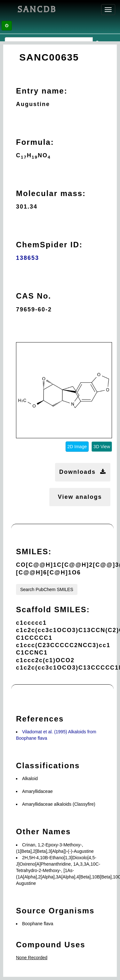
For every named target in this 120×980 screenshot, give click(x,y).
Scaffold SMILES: (53, 609)
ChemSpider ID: (49, 245)
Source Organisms (55, 911)
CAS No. (34, 296)
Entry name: (42, 91)
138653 (28, 258)
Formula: (35, 142)
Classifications (48, 766)
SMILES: (34, 552)
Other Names (43, 832)
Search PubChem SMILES (47, 589)
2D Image (77, 447)
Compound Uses (51, 945)
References (40, 719)
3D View (102, 447)
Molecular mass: (51, 193)
